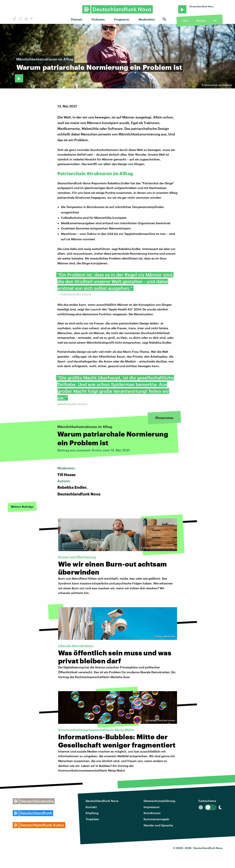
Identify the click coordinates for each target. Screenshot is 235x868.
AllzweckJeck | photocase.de (218, 85)
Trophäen (92, 819)
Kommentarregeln (156, 819)
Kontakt (91, 807)
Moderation (147, 19)
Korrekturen (152, 813)
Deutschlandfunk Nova (102, 801)
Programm (122, 19)
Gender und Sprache (158, 825)
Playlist (201, 21)
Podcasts (98, 19)
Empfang (92, 813)
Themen (76, 19)
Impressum (152, 807)
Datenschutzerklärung (159, 801)
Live (185, 21)
